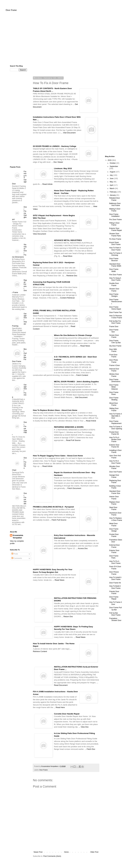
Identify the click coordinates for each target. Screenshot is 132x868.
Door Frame (11, 10)
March (112, 188)
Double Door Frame (114, 284)
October (113, 163)
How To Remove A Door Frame (116, 317)
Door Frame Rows (114, 393)
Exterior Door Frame (114, 551)
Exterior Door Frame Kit (114, 446)
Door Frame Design (114, 530)
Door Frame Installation (114, 215)
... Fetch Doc (90, 749)
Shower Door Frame (114, 290)
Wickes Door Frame (114, 375)
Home (66, 852)
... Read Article (46, 184)
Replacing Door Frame (115, 482)
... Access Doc (82, 548)
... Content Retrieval (66, 298)
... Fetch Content (81, 375)
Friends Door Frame (114, 592)
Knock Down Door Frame (115, 243)
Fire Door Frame (116, 275)
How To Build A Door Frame (115, 587)
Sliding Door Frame (114, 409)
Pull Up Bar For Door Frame (115, 322)
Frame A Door (115, 365)
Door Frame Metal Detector (114, 387)
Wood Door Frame (114, 404)
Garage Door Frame (114, 476)
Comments (17, 558)
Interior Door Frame (114, 498)
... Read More (67, 256)
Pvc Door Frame (115, 220)
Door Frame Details (25, 498)
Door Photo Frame (114, 361)
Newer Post (38, 852)
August (113, 172)
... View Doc (84, 727)
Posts (15, 554)
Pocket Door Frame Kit (114, 433)
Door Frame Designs (114, 295)
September (114, 166)
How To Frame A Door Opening (116, 428)
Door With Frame (113, 350)
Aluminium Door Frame (115, 514)
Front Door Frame (113, 356)
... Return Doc (67, 616)
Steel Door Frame (113, 508)
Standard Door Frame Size (115, 492)
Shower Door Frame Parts (115, 235)
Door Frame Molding (114, 399)
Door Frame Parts (114, 557)
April (112, 185)
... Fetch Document (73, 488)
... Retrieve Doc (71, 276)
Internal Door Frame (114, 370)
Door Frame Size (114, 331)
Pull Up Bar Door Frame (115, 614)
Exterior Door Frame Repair (116, 229)
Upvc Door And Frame (115, 457)
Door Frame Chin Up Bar (115, 342)
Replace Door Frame (114, 503)
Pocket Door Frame (114, 535)
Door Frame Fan (116, 312)
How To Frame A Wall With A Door (116, 416)
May (112, 182)
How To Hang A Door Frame (115, 279)
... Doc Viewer (57, 162)
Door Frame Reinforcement (116, 302)
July (111, 175)
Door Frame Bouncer (114, 260)
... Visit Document (68, 133)
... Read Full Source (72, 440)
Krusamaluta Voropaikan (18, 537)
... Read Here (59, 707)
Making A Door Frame (115, 210)
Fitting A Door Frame (114, 224)
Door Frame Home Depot (115, 308)
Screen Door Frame (114, 336)
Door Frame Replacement (115, 422)
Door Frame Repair (114, 598)
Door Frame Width (114, 270)
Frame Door (114, 327)
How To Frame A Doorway (116, 254)
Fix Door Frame (115, 239)
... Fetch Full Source (58, 520)
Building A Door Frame (115, 487)
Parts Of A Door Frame (115, 568)
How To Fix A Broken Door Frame (115, 440)
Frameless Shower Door (115, 619)
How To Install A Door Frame (115, 578)
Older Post (94, 852)
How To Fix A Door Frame (115, 562)
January (113, 195)
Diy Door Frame (115, 346)
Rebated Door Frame (115, 199)
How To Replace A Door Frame (116, 519)
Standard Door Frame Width (115, 265)
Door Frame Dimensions (115, 381)
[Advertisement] (66, 39)
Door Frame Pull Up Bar (115, 609)
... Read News (84, 346)
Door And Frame (116, 472)
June (112, 179)
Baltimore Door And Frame (115, 204)
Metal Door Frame (113, 525)
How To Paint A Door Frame (115, 249)
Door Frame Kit (115, 583)
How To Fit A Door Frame (115, 462)
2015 (110, 160)
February (113, 192)
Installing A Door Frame (115, 451)
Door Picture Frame (114, 573)
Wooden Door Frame (115, 467)
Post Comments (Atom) (52, 856)
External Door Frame (114, 546)
